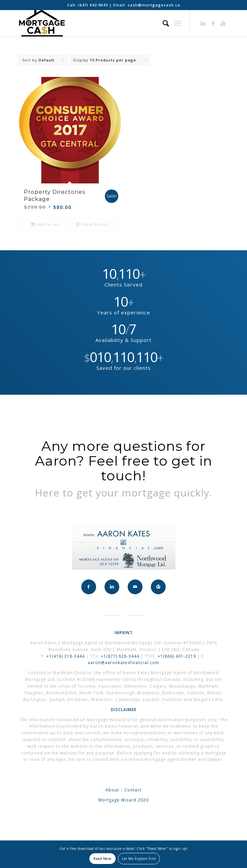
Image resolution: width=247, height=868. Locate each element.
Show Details (92, 224)
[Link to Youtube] (223, 23)
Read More (102, 859)
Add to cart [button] (46, 224)
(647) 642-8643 (94, 5)
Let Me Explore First (139, 859)
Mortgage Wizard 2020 (123, 800)
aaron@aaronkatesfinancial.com (123, 663)
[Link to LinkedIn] (203, 23)
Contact (133, 790)
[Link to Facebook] (213, 23)
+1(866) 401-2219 (177, 656)
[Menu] (178, 23)
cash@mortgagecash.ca (154, 5)
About (112, 790)
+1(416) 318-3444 (66, 656)
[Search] (163, 23)
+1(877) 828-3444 (121, 656)
